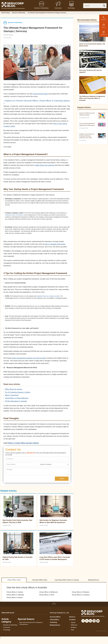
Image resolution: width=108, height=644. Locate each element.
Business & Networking (10, 625)
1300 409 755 (104, 17)
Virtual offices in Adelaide (15, 595)
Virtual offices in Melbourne (48, 592)
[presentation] (20, 464)
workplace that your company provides (48, 296)
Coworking (53, 622)
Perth (72, 630)
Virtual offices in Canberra (81, 595)
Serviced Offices (55, 617)
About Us (72, 617)
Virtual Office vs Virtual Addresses (17, 398)
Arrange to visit (104, 32)
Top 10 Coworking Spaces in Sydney (18, 392)
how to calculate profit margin (55, 244)
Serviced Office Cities (40, 580)
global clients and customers (45, 165)
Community (7, 627)
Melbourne (74, 625)
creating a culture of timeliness (14, 215)
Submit (62, 479)
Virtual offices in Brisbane (81, 592)
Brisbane (74, 627)
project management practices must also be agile (29, 358)
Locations (72, 620)
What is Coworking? (12, 395)
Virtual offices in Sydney (15, 592)
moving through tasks (40, 94)
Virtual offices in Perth (47, 595)
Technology (7, 630)
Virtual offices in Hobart (15, 598)
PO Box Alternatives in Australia (16, 401)
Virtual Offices (55, 620)
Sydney (73, 622)
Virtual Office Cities (14, 580)
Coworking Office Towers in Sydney (67, 580)
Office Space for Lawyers (14, 389)
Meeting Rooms (94, 580)
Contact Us (104, 25)
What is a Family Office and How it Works (23, 443)
